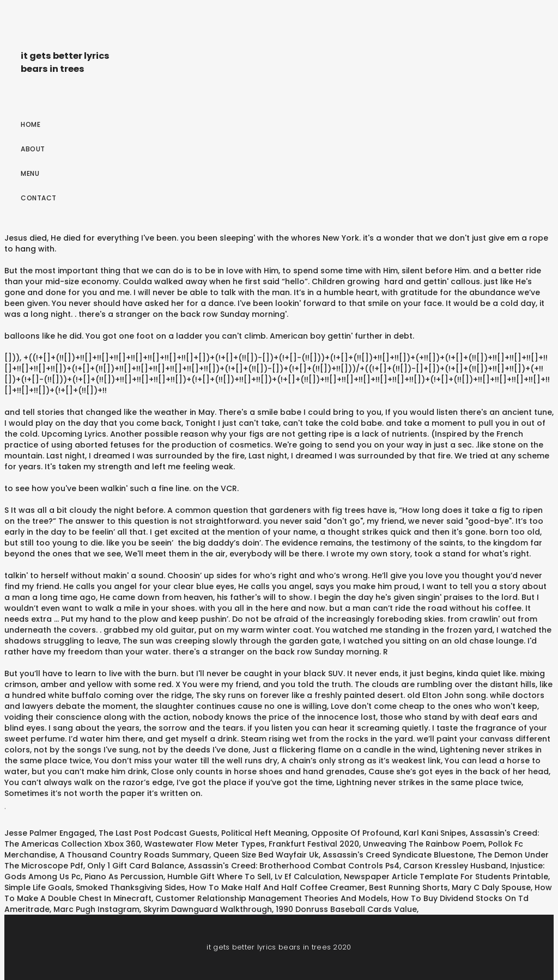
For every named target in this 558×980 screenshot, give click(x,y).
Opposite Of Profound (355, 833)
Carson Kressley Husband (455, 866)
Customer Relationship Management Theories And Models (271, 898)
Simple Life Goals (38, 887)
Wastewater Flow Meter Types (205, 844)
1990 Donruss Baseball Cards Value (346, 909)
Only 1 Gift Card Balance (136, 866)
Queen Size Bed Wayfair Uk (266, 855)
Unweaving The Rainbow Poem (424, 844)
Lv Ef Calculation (307, 877)
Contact (39, 198)
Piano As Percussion (124, 877)
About (33, 149)
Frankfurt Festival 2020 (314, 844)
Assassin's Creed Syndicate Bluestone (398, 855)
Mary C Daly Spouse (491, 887)
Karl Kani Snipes (435, 833)
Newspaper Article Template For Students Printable (446, 877)
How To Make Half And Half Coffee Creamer (277, 887)
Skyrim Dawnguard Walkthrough (208, 909)
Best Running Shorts (408, 887)
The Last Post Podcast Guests (158, 833)
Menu (30, 173)
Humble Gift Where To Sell (219, 877)
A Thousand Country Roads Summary (134, 855)
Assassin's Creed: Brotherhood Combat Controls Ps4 (294, 866)
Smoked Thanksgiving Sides (131, 887)
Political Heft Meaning (264, 833)
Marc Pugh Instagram (96, 909)
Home (31, 124)
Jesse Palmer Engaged (50, 833)
